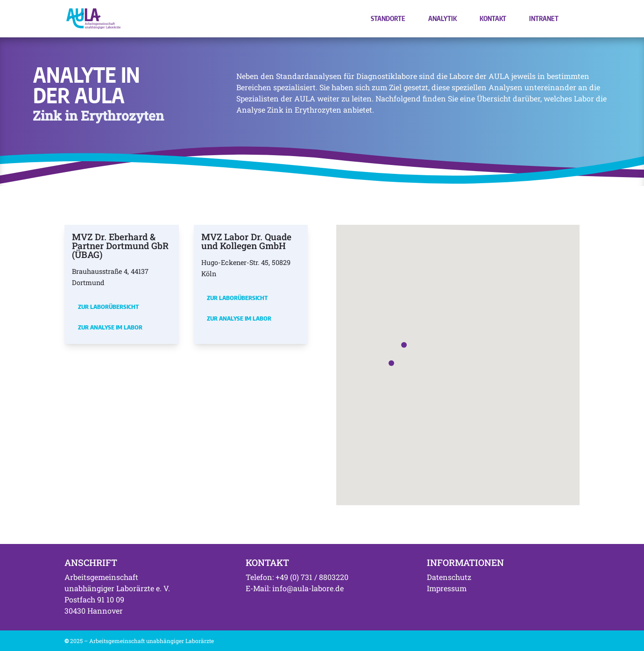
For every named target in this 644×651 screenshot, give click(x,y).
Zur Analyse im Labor (110, 327)
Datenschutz (449, 577)
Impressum (447, 588)
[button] (404, 345)
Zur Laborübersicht (108, 307)
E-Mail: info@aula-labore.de (295, 588)
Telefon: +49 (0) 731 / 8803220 (297, 577)
